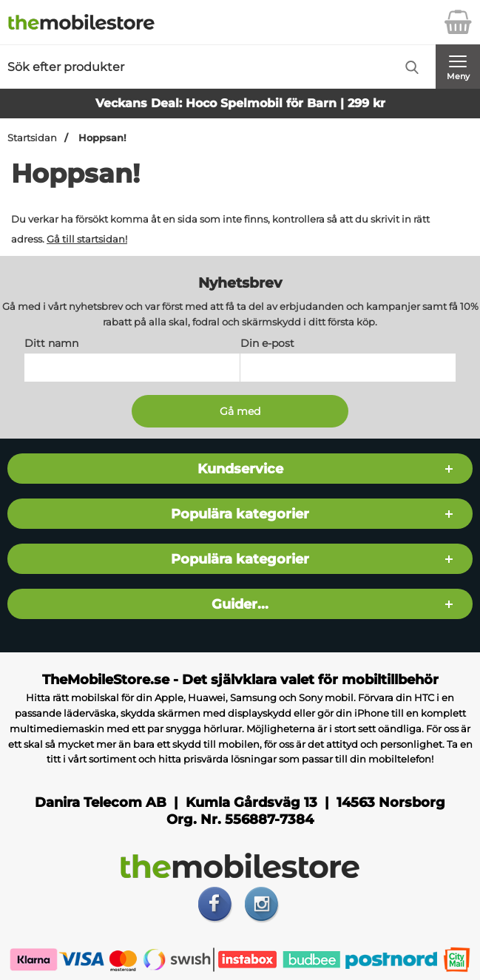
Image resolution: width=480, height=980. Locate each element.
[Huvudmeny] (458, 67)
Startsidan (32, 138)
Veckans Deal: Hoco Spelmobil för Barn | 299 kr (240, 103)
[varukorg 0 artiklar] (458, 22)
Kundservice (240, 469)
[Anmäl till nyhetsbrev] (240, 411)
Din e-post (267, 343)
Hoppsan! (101, 138)
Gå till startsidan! (87, 239)
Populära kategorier (240, 514)
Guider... (240, 604)
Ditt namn (51, 343)
